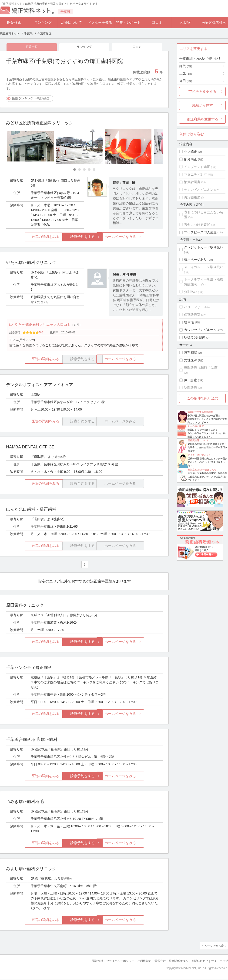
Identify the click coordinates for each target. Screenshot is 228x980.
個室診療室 (192, 315)
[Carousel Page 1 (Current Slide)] (75, 170)
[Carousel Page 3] (84, 170)
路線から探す (202, 105)
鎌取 (186, 66)
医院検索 (14, 22)
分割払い (191, 292)
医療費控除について (198, 440)
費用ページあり (195, 260)
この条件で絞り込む (203, 398)
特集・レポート (128, 22)
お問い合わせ (198, 962)
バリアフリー (194, 307)
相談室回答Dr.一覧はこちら (202, 470)
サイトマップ (219, 962)
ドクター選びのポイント (201, 455)
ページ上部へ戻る (215, 947)
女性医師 (191, 360)
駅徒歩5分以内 (195, 337)
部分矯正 (191, 159)
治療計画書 (192, 182)
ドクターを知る (100, 22)
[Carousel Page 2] (79, 170)
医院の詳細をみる (32, 237)
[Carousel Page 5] (94, 170)
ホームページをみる (137, 237)
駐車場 (189, 322)
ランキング (43, 22)
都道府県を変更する (203, 119)
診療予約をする (84, 237)
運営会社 (88, 962)
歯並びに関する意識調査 (200, 412)
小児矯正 (191, 151)
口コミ (157, 22)
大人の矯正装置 (196, 426)
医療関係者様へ (214, 22)
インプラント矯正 (197, 167)
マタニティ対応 (195, 174)
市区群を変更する (202, 91)
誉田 (186, 81)
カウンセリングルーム (200, 330)
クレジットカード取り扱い (204, 247)
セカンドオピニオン (199, 190)
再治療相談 (192, 197)
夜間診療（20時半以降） (202, 368)
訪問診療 (191, 388)
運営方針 (155, 962)
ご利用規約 (138, 962)
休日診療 (191, 380)
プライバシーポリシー (113, 962)
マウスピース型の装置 (200, 232)
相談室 (185, 22)
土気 (186, 73)
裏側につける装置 (197, 225)
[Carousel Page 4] (89, 170)
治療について (71, 22)
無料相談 (191, 352)
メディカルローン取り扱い (204, 267)
